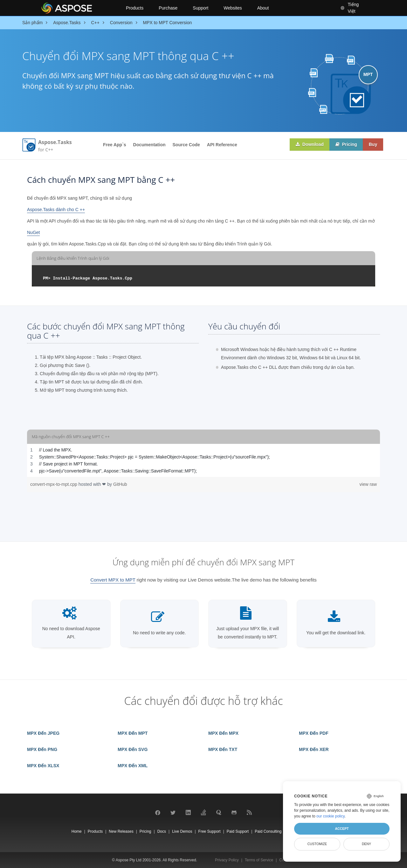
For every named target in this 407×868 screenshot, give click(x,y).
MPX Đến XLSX (43, 766)
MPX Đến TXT (223, 749)
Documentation (149, 145)
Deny (366, 844)
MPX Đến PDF (314, 733)
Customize (317, 844)
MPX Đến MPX (223, 733)
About (263, 8)
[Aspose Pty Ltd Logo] (78, 8)
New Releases (121, 831)
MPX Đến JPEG (43, 733)
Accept (342, 829)
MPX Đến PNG (42, 749)
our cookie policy (331, 816)
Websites (233, 8)
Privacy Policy (227, 860)
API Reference (222, 145)
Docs (162, 831)
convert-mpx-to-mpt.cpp (54, 484)
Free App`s (115, 145)
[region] (203, 460)
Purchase (168, 8)
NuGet (33, 232)
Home (77, 831)
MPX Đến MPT (133, 733)
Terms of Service (259, 860)
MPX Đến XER (314, 749)
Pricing (345, 145)
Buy (373, 145)
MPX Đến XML (133, 766)
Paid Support (238, 831)
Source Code (186, 145)
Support (200, 8)
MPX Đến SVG (133, 749)
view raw (368, 484)
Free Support (210, 831)
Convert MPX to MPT (113, 580)
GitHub (120, 484)
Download (308, 145)
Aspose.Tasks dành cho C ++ (56, 210)
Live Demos (182, 831)
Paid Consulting (268, 831)
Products (135, 8)
